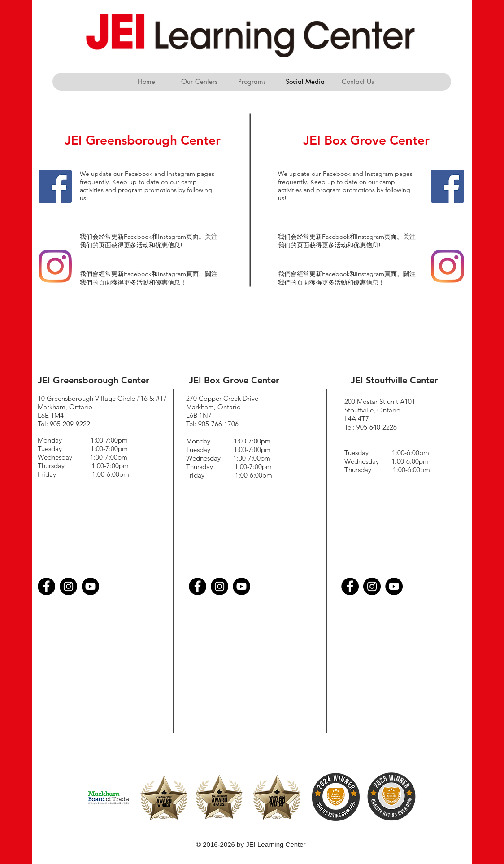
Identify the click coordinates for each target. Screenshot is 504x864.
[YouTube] (90, 586)
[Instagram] (55, 266)
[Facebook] (55, 186)
